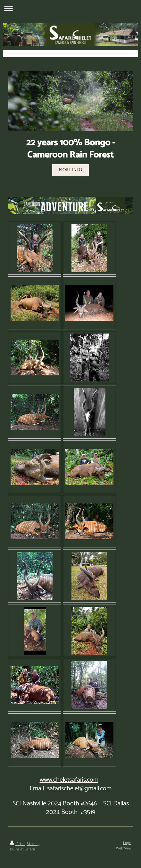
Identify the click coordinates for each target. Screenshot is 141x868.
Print (17, 844)
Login (127, 843)
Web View (124, 848)
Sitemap (33, 844)
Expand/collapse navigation (70, 8)
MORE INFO (70, 170)
